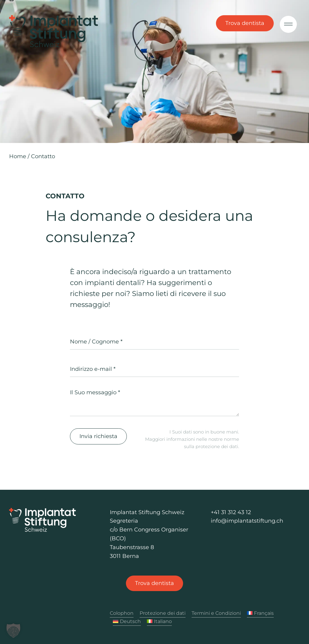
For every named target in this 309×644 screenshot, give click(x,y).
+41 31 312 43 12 (231, 512)
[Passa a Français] (260, 613)
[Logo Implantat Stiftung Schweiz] (43, 511)
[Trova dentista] (154, 583)
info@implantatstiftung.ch (247, 521)
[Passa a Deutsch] (127, 622)
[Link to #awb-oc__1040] (288, 24)
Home (18, 156)
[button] (13, 631)
